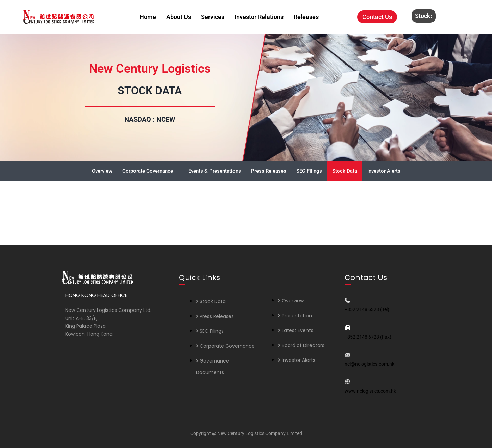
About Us (179, 17)
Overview (102, 171)
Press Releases (269, 171)
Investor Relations (259, 17)
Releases (306, 17)
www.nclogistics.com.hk (370, 391)
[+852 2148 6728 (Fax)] (347, 328)
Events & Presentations (215, 171)
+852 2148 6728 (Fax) (368, 337)
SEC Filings (309, 171)
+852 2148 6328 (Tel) (367, 309)
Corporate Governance (148, 171)
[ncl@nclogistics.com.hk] (347, 355)
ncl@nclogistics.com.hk (370, 364)
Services (213, 17)
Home (148, 17)
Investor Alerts (384, 171)
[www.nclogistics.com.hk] (347, 382)
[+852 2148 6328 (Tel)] (347, 300)
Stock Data (345, 171)
